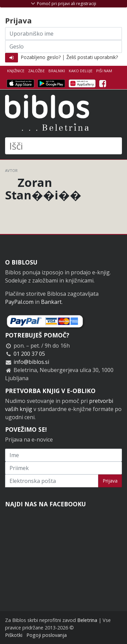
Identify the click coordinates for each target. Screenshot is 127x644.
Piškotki (14, 635)
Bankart (51, 302)
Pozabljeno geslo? (41, 57)
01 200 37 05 (29, 354)
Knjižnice (16, 71)
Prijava (110, 481)
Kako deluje (81, 71)
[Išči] (63, 146)
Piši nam (104, 71)
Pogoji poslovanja (47, 635)
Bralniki (57, 71)
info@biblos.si (31, 362)
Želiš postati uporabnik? (92, 57)
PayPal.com (19, 302)
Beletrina (87, 620)
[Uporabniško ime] (63, 34)
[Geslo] (63, 46)
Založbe (36, 71)
